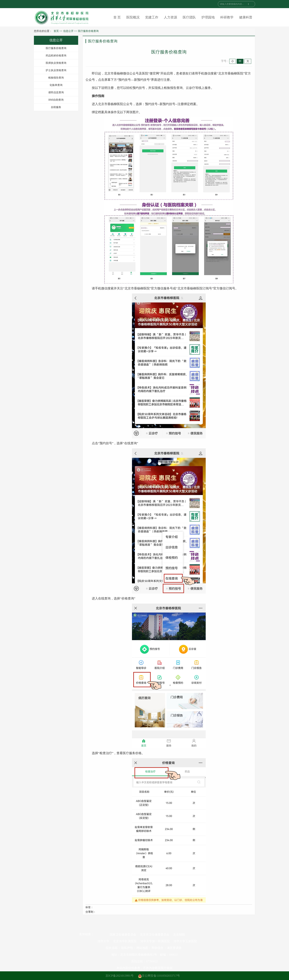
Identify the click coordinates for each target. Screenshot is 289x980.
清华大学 (103, 941)
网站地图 (142, 948)
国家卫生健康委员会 (123, 935)
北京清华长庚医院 (125, 941)
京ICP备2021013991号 (120, 976)
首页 (56, 31)
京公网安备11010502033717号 (159, 976)
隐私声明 (127, 948)
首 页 (117, 17)
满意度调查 (174, 948)
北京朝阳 (179, 935)
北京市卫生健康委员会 (155, 935)
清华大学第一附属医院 (155, 941)
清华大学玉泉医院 (185, 941)
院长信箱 (112, 948)
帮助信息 (157, 948)
